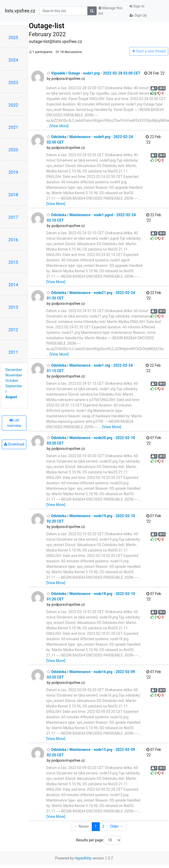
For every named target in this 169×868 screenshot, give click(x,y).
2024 (13, 60)
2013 (13, 307)
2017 (13, 217)
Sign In (137, 6)
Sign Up (138, 15)
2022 (13, 105)
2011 (13, 352)
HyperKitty (83, 858)
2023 (13, 82)
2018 (13, 195)
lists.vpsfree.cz (20, 11)
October (12, 381)
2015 (13, 262)
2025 (13, 37)
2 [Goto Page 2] (103, 826)
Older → (117, 826)
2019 (13, 172)
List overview (14, 423)
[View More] (59, 126)
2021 (13, 127)
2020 (13, 150)
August (11, 397)
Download (14, 444)
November (14, 375)
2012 (13, 330)
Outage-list (47, 26)
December (14, 370)
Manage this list (110, 11)
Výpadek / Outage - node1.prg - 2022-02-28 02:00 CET (94, 73)
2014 (13, 285)
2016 (13, 240)
